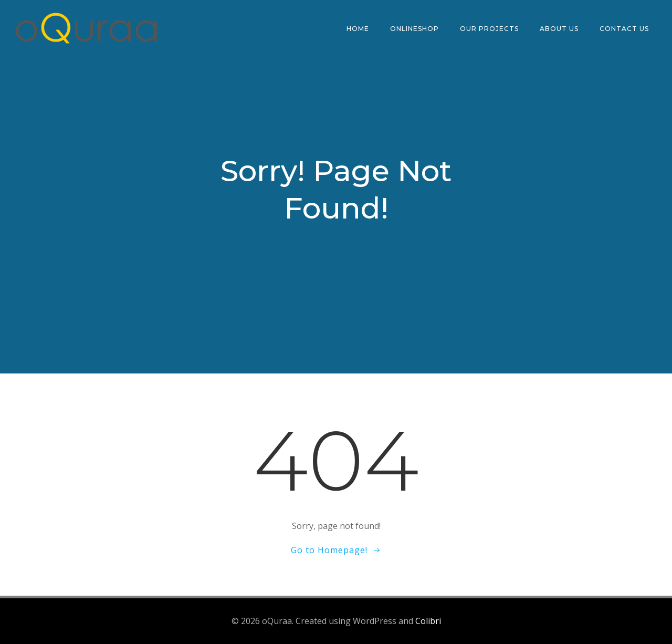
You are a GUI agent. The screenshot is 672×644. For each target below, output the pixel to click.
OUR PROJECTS (489, 29)
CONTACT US (624, 29)
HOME (358, 29)
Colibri (428, 621)
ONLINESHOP (414, 29)
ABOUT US (559, 29)
